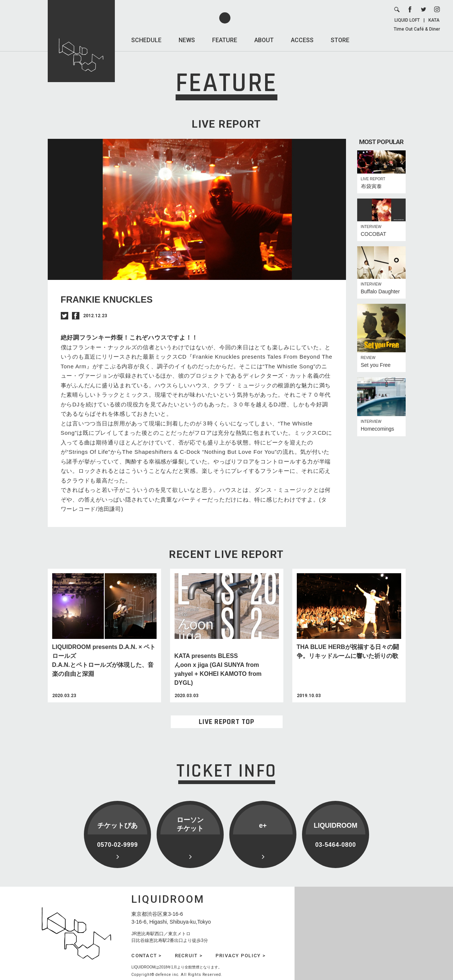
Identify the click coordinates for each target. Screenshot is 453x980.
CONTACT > (146, 956)
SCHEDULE (146, 40)
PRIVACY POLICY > (240, 956)
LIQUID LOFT (407, 20)
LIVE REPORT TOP (226, 722)
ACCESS (302, 40)
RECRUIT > (189, 956)
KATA (434, 20)
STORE (340, 40)
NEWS (187, 40)
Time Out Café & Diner (417, 29)
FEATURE (225, 40)
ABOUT (264, 40)
